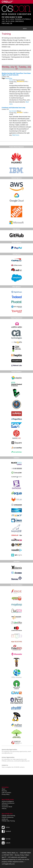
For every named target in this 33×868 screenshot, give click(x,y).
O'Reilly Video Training (8, 821)
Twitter (6, 827)
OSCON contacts (20, 767)
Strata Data (5, 805)
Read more (16, 135)
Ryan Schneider (13, 111)
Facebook (6, 831)
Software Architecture (8, 803)
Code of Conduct (6, 792)
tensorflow (9, 78)
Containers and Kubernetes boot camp (14, 107)
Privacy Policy (6, 794)
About (3, 789)
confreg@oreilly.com (8, 864)
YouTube (6, 839)
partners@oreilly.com (24, 761)
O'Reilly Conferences (8, 817)
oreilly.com (5, 819)
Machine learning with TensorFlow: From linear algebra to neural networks (16, 74)
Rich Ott (11, 80)
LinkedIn (6, 843)
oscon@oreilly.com (7, 753)
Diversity (4, 791)
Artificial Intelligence (8, 801)
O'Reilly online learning (8, 815)
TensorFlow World (7, 807)
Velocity (4, 808)
